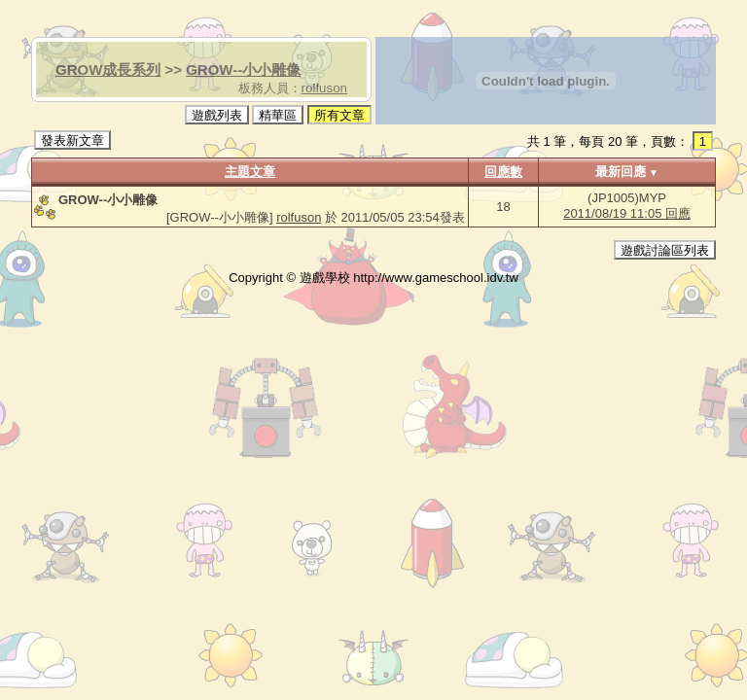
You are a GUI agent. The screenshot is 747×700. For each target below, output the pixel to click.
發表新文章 (72, 140)
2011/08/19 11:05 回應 (627, 213)
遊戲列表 (217, 115)
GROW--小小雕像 (243, 70)
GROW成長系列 (108, 70)
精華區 (278, 115)
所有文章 (339, 115)
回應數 (503, 172)
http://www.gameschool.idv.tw (436, 278)
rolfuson (324, 88)
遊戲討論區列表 (665, 250)
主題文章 (250, 172)
